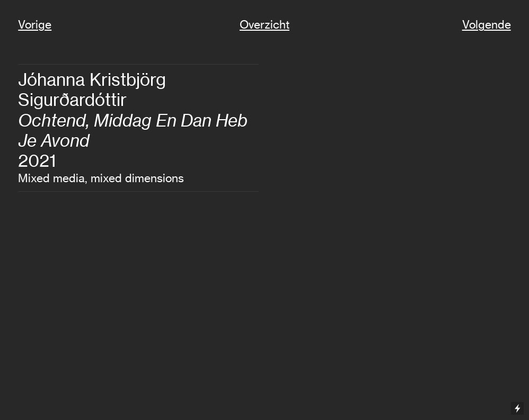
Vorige (35, 25)
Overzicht (264, 25)
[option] (390, 225)
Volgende (487, 25)
